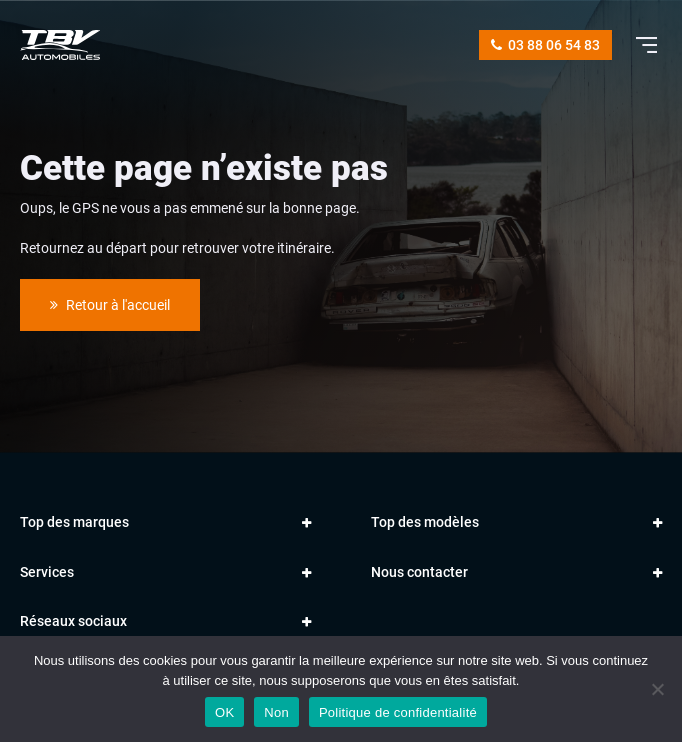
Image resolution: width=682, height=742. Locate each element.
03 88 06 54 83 (545, 45)
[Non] (657, 689)
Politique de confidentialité (398, 712)
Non (276, 712)
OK (224, 712)
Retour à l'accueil (110, 305)
